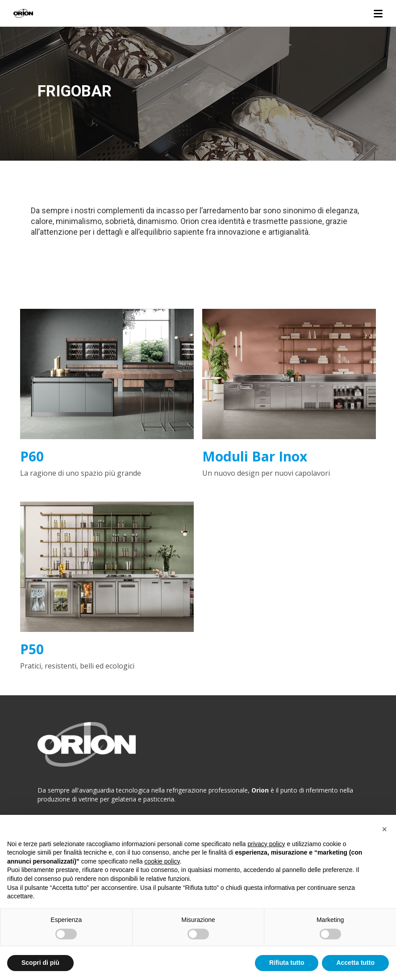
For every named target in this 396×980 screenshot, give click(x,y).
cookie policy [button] (162, 861)
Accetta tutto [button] (355, 963)
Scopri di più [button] (40, 963)
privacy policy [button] (267, 844)
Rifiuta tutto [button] (287, 963)
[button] (384, 829)
